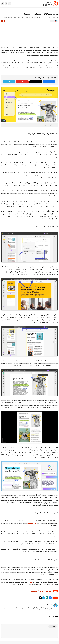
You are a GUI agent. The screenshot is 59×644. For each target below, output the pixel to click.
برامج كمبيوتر (46, 11)
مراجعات (41, 591)
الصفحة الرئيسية (54, 11)
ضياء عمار (52, 21)
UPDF (39, 60)
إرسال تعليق (52, 626)
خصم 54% (30, 582)
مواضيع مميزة (34, 591)
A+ (5, 21)
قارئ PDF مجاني (32, 523)
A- (2, 21)
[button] (50, 598)
